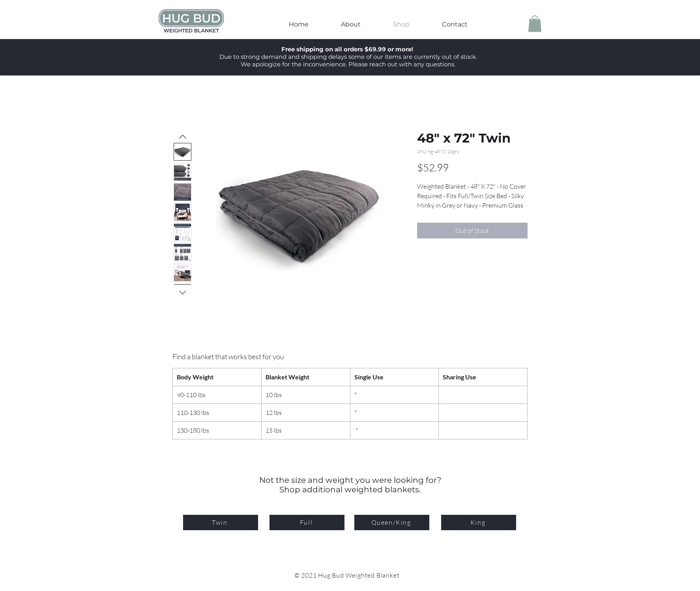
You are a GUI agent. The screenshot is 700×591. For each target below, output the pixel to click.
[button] (535, 24)
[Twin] (221, 523)
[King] (479, 523)
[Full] (307, 523)
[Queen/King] (392, 523)
